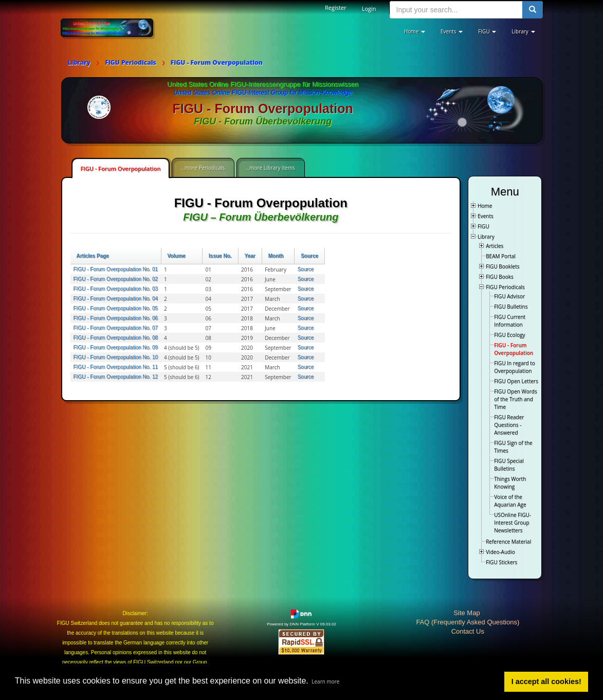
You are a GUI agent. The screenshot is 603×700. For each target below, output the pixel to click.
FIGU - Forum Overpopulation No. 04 (116, 299)
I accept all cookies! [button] (546, 681)
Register (336, 7)
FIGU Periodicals (505, 287)
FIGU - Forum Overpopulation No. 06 (116, 318)
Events (486, 216)
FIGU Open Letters (516, 381)
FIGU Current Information (510, 321)
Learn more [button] (325, 681)
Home (485, 206)
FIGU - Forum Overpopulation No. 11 (116, 367)
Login (369, 8)
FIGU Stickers (501, 562)
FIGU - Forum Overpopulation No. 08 (116, 338)
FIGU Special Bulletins (509, 465)
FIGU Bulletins (511, 307)
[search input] (456, 10)
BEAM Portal (501, 256)
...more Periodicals (203, 168)
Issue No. (220, 256)
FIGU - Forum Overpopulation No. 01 (116, 269)
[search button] (533, 10)
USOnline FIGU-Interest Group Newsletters (513, 523)
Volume (177, 256)
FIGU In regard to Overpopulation (515, 367)
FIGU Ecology (509, 335)
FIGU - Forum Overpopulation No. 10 (116, 357)
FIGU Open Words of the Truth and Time (516, 399)
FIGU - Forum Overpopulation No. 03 (116, 289)
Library (486, 237)
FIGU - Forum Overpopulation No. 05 (116, 308)
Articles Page (93, 256)
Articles (495, 246)
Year (250, 256)
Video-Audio (500, 552)
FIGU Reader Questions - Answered (509, 425)
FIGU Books (500, 277)
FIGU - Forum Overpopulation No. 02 (116, 279)
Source (309, 256)
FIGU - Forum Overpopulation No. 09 (116, 347)
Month (276, 256)
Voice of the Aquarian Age (510, 501)
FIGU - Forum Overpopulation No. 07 (116, 328)
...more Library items (270, 168)
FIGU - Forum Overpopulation (121, 168)
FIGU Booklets (502, 266)
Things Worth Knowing (510, 483)
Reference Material (508, 542)
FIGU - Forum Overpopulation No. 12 (116, 377)
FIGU (483, 226)
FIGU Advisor (509, 296)
